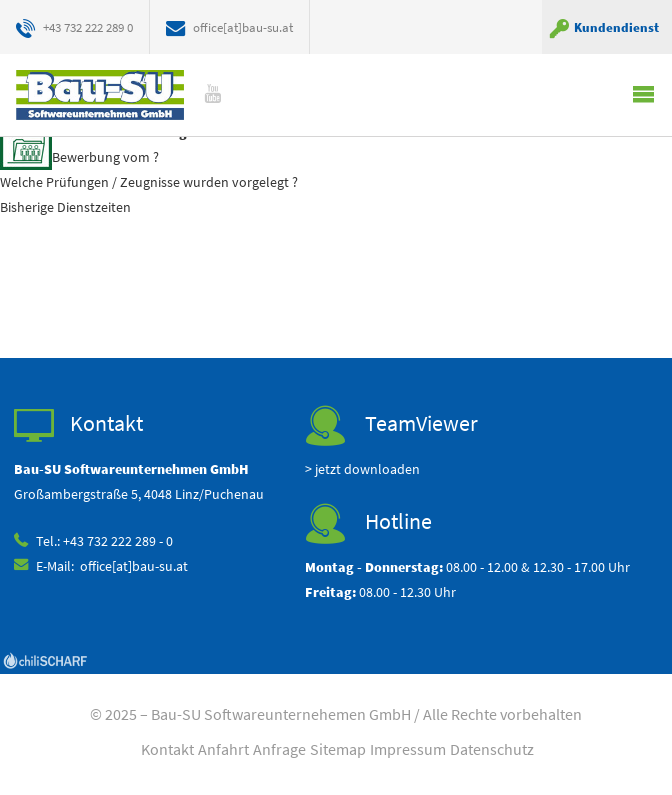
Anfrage (279, 749)
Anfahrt (223, 749)
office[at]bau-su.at (243, 27)
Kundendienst (616, 27)
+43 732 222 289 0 (88, 27)
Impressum (408, 749)
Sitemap (338, 749)
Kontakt (167, 749)
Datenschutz (492, 749)
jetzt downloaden (367, 469)
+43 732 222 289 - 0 (118, 541)
